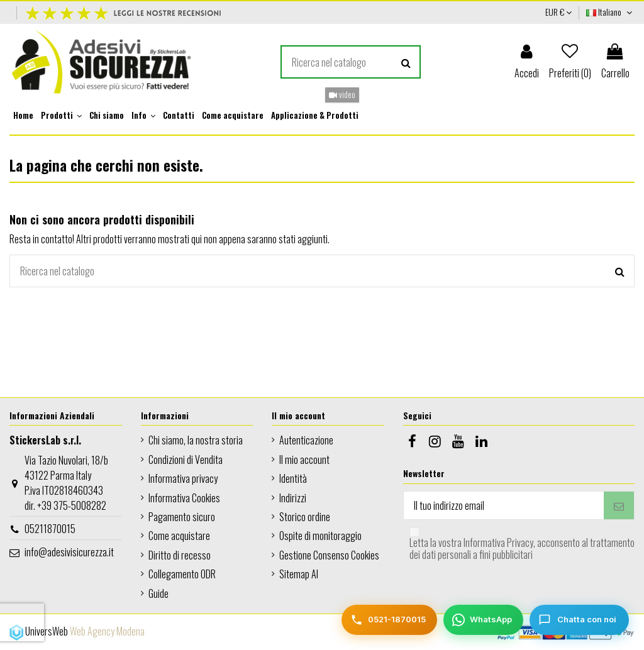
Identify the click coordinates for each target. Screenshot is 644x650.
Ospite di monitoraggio (320, 536)
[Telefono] (389, 620)
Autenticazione (306, 440)
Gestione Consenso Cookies (329, 555)
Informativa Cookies (184, 498)
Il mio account (304, 460)
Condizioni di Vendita (186, 460)
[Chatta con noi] (579, 620)
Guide (158, 593)
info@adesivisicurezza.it (69, 552)
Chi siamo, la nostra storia (196, 440)
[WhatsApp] (483, 620)
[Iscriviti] (619, 505)
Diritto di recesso (180, 555)
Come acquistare (179, 536)
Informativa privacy (183, 478)
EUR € (558, 12)
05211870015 (50, 529)
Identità (293, 478)
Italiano (610, 12)
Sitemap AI (299, 574)
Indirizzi (293, 498)
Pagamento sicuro (182, 517)
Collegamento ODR (182, 574)
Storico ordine (305, 517)
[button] (61, 116)
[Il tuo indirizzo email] (504, 505)
